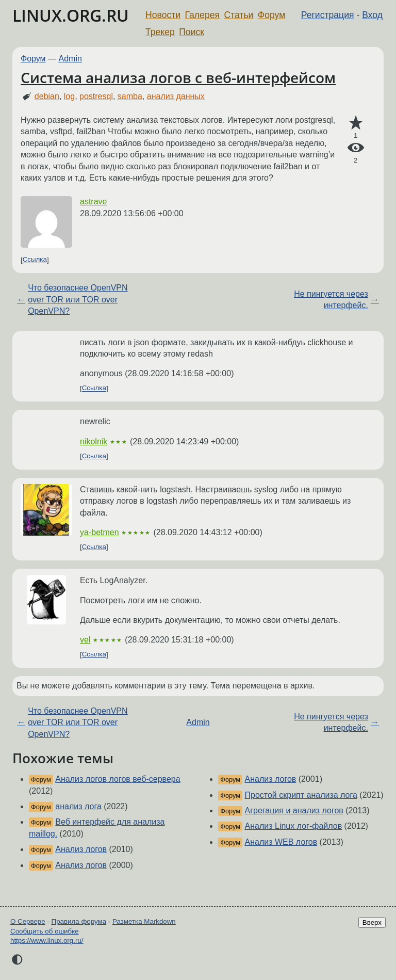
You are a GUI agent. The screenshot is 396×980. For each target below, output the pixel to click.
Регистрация (328, 15)
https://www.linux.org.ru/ (47, 941)
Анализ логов (81, 849)
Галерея (202, 15)
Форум (271, 15)
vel (85, 640)
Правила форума (79, 921)
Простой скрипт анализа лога (301, 795)
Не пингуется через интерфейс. (331, 300)
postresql (96, 96)
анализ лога (78, 806)
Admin (70, 59)
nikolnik (94, 441)
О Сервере (28, 921)
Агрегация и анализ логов (294, 810)
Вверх (372, 922)
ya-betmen (100, 532)
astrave (93, 202)
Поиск (192, 32)
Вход (372, 15)
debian (47, 96)
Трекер (160, 32)
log (69, 96)
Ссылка (35, 260)
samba (130, 96)
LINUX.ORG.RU (71, 15)
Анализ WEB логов (281, 842)
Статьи (238, 15)
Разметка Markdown (144, 921)
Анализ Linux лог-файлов (294, 826)
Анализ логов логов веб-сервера (118, 779)
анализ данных (176, 96)
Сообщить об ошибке (45, 931)
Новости (163, 15)
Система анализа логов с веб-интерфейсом (178, 77)
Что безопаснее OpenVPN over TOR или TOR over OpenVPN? (78, 299)
